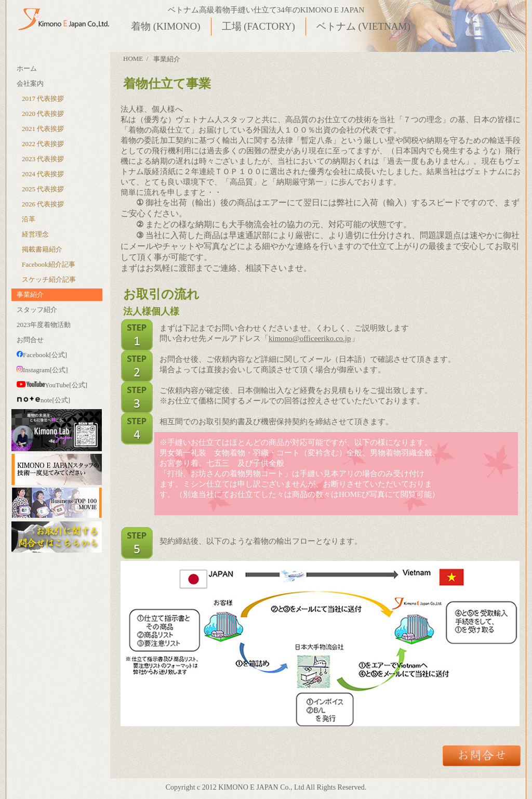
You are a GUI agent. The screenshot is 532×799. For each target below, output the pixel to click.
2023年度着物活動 (44, 325)
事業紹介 (30, 294)
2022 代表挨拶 (43, 144)
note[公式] (43, 400)
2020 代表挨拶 (43, 114)
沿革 (29, 219)
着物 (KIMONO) (166, 26)
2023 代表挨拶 (43, 159)
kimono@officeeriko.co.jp (310, 338)
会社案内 (30, 83)
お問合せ (30, 340)
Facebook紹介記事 (49, 264)
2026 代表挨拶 (43, 204)
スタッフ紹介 (37, 310)
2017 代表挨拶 (43, 99)
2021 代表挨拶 (43, 129)
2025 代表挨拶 (43, 189)
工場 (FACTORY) (258, 26)
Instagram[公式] (42, 370)
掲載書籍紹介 (42, 249)
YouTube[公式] (52, 385)
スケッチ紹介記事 (49, 279)
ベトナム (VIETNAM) (363, 26)
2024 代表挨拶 (43, 174)
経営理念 (35, 234)
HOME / (136, 58)
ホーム (27, 68)
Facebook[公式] (42, 355)
